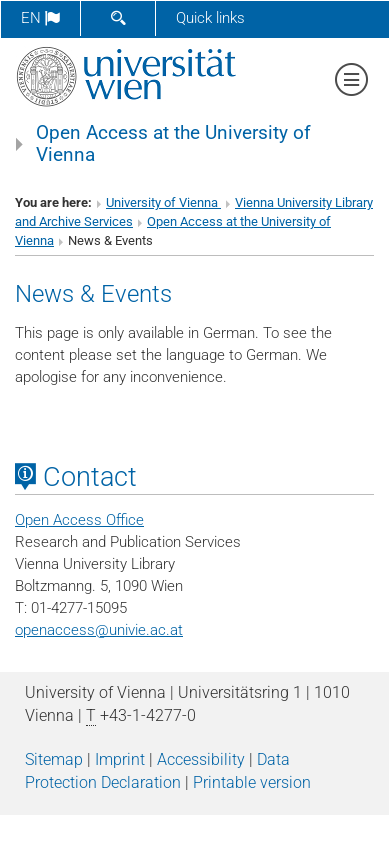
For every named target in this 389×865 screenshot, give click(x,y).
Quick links (210, 18)
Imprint (120, 759)
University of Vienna (163, 202)
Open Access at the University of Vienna (173, 144)
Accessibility (201, 759)
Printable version (252, 782)
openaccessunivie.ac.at (99, 630)
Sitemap (54, 759)
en (40, 18)
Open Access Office (79, 520)
